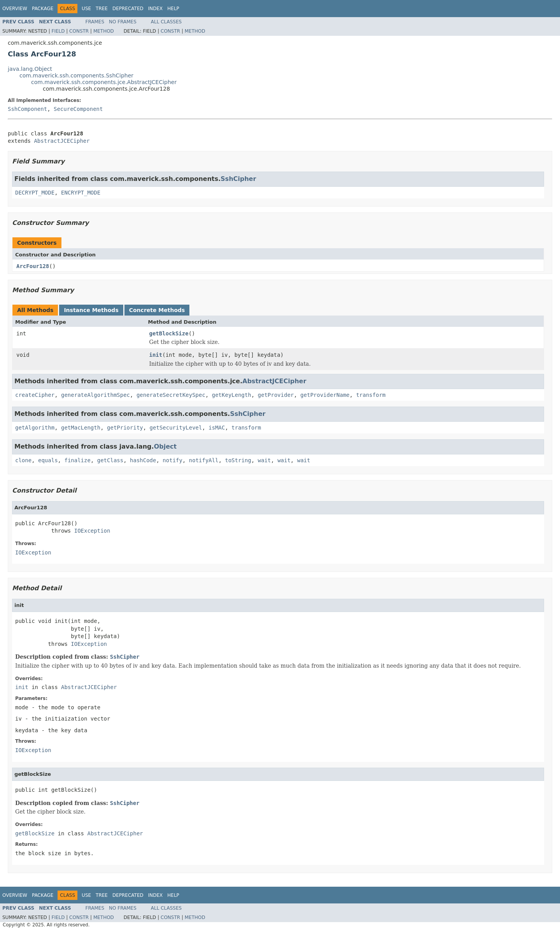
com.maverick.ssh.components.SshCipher (76, 75)
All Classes (166, 22)
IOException (92, 531)
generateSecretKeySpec (171, 395)
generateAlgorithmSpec (95, 395)
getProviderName (325, 395)
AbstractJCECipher (62, 141)
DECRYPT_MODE (35, 193)
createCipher (35, 395)
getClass (110, 460)
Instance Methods (91, 310)
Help (173, 9)
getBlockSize (169, 333)
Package (43, 9)
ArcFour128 (33, 266)
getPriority (125, 428)
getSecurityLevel (176, 428)
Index (156, 9)
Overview (15, 9)
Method (104, 31)
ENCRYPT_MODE (81, 193)
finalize (77, 460)
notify (172, 460)
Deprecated (128, 9)
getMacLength (81, 428)
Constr (79, 31)
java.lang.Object (30, 69)
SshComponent (27, 109)
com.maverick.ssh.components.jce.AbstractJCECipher (104, 82)
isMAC (217, 428)
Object (165, 446)
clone (23, 460)
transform (371, 395)
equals (48, 460)
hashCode (143, 460)
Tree (102, 9)
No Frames (123, 22)
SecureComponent (78, 109)
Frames (95, 22)
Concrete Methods (157, 310)
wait (264, 460)
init (156, 355)
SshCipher (238, 179)
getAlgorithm (35, 428)
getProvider (276, 395)
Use (86, 9)
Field (58, 31)
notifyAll (204, 460)
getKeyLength (232, 395)
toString (238, 460)
